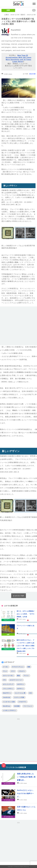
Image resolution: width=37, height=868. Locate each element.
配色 (19, 676)
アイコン (26, 676)
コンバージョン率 (20, 693)
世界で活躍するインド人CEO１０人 (26, 808)
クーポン (6, 667)
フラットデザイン (8, 689)
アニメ (5, 671)
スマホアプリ (22, 702)
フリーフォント (28, 706)
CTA (4, 680)
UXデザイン (21, 684)
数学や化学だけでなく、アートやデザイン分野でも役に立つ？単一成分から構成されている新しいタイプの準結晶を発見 (26, 646)
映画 (29, 667)
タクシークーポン (8, 676)
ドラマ (13, 671)
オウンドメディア (8, 684)
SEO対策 (17, 706)
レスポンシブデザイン (10, 711)
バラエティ (22, 671)
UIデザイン (21, 689)
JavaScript (7, 697)
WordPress (7, 706)
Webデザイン (7, 693)
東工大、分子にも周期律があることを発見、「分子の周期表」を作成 (26, 614)
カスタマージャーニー (16, 680)
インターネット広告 (9, 702)
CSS (30, 693)
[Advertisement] (18, 327)
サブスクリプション (18, 667)
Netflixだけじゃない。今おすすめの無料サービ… (26, 793)
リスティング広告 (19, 697)
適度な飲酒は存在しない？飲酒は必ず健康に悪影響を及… (26, 777)
